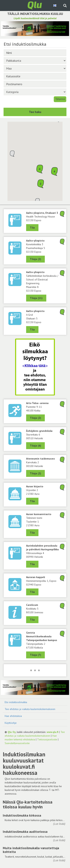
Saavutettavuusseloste (17, 743)
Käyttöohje (11, 723)
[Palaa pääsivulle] (35, 5)
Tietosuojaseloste (47, 739)
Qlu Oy (12, 732)
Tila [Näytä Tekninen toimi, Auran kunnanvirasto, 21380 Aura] (32, 533)
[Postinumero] (35, 84)
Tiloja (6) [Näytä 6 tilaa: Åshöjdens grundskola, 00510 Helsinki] (35, 446)
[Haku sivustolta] (65, 6)
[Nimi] (35, 53)
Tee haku (35, 112)
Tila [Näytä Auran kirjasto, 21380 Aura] (32, 501)
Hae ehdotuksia (13, 716)
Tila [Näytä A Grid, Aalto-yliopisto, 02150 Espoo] (32, 329)
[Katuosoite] (35, 76)
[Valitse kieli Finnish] (55, 5)
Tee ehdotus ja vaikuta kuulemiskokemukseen (30, 709)
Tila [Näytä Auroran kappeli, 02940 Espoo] (32, 592)
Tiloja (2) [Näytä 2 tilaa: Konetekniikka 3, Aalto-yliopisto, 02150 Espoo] (35, 259)
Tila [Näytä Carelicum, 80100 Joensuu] (32, 620)
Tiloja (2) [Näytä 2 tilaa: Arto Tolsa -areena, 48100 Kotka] (35, 418)
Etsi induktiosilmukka (16, 702)
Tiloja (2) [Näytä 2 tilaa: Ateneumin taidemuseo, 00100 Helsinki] (35, 473)
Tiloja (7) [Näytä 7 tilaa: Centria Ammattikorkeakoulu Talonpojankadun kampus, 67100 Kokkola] (35, 655)
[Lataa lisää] (35, 670)
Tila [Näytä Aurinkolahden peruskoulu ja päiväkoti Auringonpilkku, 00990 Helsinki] (32, 564)
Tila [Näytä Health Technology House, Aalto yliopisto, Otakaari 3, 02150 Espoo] (32, 228)
